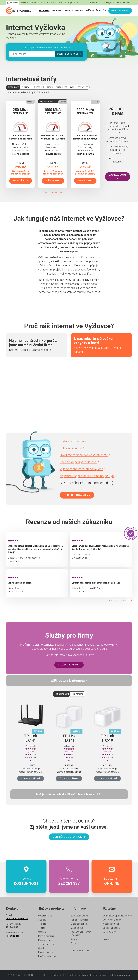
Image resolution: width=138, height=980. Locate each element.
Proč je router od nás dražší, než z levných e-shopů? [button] (69, 794)
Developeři (43, 3)
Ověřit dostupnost (120, 11)
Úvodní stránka (45, 916)
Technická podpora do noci (80, 462)
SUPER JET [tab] (62, 87)
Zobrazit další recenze (121, 600)
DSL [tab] (72, 87)
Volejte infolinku (69, 876)
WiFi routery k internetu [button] (69, 681)
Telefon (68, 11)
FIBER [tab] (50, 87)
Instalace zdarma (73, 441)
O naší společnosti (79, 924)
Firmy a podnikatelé (28, 3)
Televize (56, 11)
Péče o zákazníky (96, 11)
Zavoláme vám (118, 176)
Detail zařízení (31, 778)
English (127, 3)
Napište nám (112, 876)
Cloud (41, 948)
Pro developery (46, 952)
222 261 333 (96, 3)
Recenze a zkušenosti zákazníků (81, 934)
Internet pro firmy (46, 944)
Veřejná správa (72, 3)
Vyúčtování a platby (112, 920)
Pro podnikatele (46, 940)
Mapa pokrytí (77, 928)
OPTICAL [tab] (26, 87)
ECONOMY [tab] (83, 87)
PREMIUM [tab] (39, 87)
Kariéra (74, 939)
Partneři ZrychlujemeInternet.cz (84, 975)
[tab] (69, 681)
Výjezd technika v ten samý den (83, 469)
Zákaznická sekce (79, 916)
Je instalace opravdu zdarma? (117, 916)
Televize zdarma (72, 448)
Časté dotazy (109, 932)
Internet (44, 11)
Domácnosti (12, 3)
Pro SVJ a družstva (47, 956)
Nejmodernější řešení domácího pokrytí (88, 476)
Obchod (80, 11)
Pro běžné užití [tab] (62, 694)
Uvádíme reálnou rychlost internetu (85, 455)
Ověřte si (26, 876)
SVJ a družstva (57, 3)
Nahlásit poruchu (111, 924)
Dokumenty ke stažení (81, 951)
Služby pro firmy (69, 665)
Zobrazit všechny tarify (53, 192)
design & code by (115, 975)
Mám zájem (21, 181)
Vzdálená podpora (112, 928)
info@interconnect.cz (112, 3)
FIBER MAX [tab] (13, 87)
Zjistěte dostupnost (69, 837)
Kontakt (107, 939)
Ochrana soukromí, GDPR (55, 975)
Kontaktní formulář (79, 920)
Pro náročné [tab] (78, 694)
